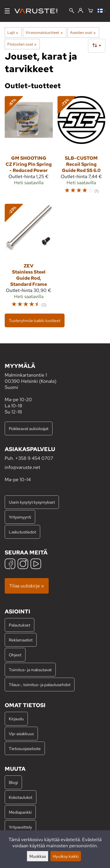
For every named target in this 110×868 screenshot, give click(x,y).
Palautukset (20, 625)
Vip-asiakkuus (21, 734)
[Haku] (72, 11)
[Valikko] (7, 11)
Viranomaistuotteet (44, 32)
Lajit (13, 32)
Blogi (13, 782)
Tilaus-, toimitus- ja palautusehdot (40, 685)
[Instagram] (23, 565)
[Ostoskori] (90, 11)
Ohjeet (15, 655)
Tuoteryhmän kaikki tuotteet (35, 320)
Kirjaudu (16, 719)
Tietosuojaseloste (25, 748)
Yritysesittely (20, 827)
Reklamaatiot (21, 640)
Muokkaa (38, 856)
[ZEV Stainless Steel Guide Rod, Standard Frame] (29, 258)
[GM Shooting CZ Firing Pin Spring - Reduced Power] (29, 148)
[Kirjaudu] (81, 11)
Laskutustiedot (22, 532)
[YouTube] (36, 565)
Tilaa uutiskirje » (27, 586)
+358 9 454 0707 (34, 458)
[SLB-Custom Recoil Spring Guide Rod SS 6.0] (82, 148)
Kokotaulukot (21, 797)
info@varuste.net (22, 467)
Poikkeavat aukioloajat (29, 428)
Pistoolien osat (22, 44)
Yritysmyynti (20, 517)
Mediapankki (20, 812)
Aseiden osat (83, 32)
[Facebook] (10, 565)
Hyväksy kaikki (66, 856)
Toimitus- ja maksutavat (30, 670)
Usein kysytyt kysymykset (32, 502)
